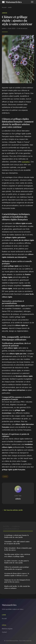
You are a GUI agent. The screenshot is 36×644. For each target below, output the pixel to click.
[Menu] (32, 2)
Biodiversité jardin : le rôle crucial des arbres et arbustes (17, 587)
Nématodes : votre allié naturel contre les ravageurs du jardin (17, 543)
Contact (4, 632)
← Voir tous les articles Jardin (12, 510)
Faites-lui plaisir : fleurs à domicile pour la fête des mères (18, 549)
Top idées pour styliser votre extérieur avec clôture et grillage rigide (17, 555)
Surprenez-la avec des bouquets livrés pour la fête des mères (17, 581)
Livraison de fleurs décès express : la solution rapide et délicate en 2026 (17, 574)
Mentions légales (7, 629)
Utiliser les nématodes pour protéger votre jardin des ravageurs (17, 568)
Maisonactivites (12, 2)
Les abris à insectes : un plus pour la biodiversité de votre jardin (17, 562)
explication (26, 162)
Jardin (10, 7)
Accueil (4, 7)
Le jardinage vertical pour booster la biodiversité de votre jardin (17, 536)
